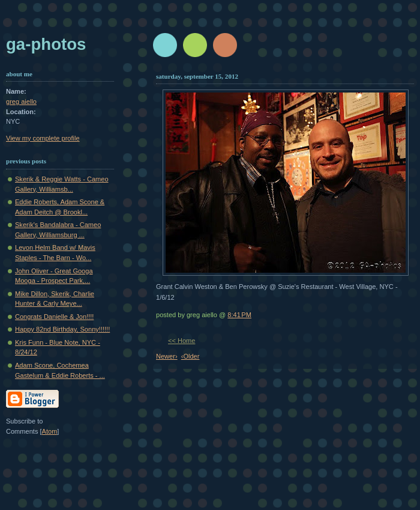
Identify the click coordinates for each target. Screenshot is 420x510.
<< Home (181, 341)
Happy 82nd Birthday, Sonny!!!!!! (62, 329)
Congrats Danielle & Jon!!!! (54, 317)
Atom (50, 431)
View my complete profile (43, 138)
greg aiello (21, 102)
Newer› (167, 356)
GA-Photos (46, 44)
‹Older (190, 356)
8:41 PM (239, 315)
